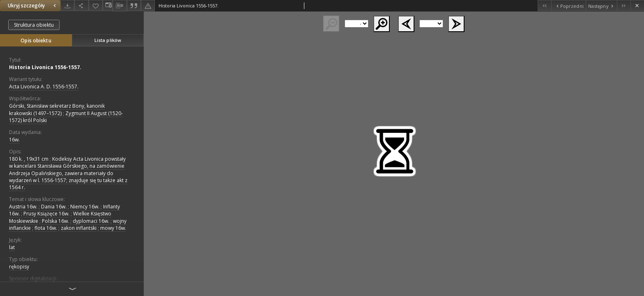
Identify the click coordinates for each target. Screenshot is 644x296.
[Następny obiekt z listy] (601, 6)
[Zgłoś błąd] (148, 6)
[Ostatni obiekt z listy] (624, 6)
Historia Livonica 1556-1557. (45, 67)
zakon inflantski (79, 228)
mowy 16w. (113, 228)
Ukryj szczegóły (33, 6)
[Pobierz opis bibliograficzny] (120, 6)
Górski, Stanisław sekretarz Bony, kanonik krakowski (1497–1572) (57, 109)
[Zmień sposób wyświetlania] (108, 6)
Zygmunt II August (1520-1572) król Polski (66, 117)
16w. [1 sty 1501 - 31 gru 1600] (14, 140)
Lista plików (108, 40)
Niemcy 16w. (85, 207)
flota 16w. (46, 228)
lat (12, 247)
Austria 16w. (23, 207)
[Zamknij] (637, 6)
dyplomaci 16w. (91, 221)
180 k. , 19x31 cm (29, 159)
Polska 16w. (55, 221)
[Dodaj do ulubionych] (96, 6)
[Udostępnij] (81, 6)
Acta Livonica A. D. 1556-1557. (44, 87)
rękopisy (19, 267)
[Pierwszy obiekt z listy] (544, 6)
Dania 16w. (54, 207)
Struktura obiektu (34, 25)
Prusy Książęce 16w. (46, 214)
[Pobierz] (67, 6)
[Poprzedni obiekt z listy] (568, 6)
